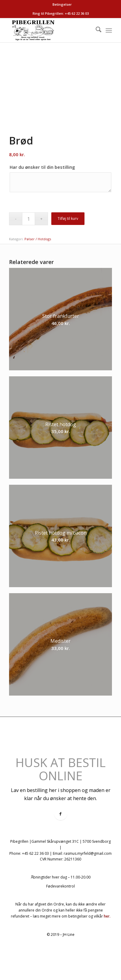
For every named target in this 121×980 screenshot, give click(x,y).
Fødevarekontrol (61, 886)
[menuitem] (62, 5)
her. (107, 916)
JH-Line (69, 934)
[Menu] (109, 30)
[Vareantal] (29, 219)
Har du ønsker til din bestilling (42, 167)
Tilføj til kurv (68, 218)
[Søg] (96, 30)
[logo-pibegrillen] (50, 30)
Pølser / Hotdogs (38, 239)
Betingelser (62, 4)
